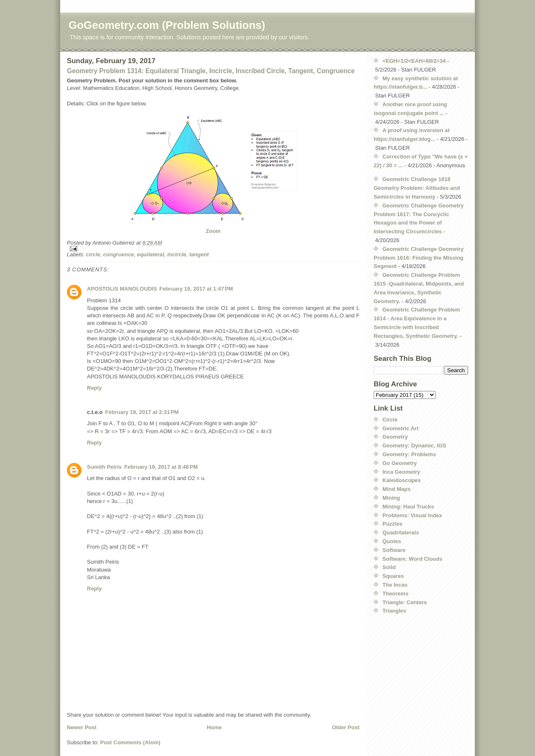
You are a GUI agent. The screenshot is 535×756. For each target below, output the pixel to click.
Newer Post (82, 727)
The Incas (395, 585)
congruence (119, 254)
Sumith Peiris (104, 467)
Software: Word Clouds (412, 559)
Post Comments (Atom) (130, 742)
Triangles (394, 611)
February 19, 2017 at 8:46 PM (161, 467)
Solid (389, 567)
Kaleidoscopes (402, 480)
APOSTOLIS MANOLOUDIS (122, 289)
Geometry (395, 437)
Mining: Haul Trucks (408, 507)
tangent (199, 254)
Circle (390, 420)
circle (93, 254)
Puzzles (392, 524)
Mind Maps (396, 489)
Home (214, 727)
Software (394, 550)
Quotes (392, 541)
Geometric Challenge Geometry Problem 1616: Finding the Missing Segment (419, 258)
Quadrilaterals (401, 533)
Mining (391, 498)
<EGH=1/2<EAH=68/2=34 (414, 61)
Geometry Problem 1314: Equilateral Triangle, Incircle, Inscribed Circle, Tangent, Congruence (211, 71)
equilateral (151, 254)
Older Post (346, 727)
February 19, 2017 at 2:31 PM (142, 412)
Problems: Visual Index (412, 515)
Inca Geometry (401, 472)
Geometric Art (400, 428)
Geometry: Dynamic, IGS (414, 446)
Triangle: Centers (405, 602)
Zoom (213, 231)
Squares (393, 576)
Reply (94, 388)
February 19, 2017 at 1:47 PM (196, 289)
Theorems (395, 594)
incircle (177, 254)
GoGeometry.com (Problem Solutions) (167, 25)
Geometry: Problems (409, 454)
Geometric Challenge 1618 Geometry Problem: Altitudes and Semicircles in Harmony (417, 188)
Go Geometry (400, 463)
